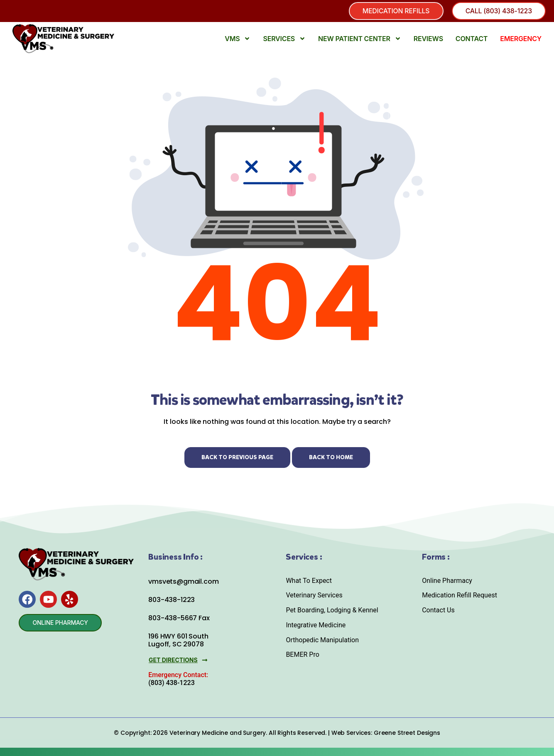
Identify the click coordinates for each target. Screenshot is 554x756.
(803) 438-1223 (171, 683)
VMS (238, 39)
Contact (472, 39)
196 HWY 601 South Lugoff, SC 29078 (178, 641)
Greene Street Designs (407, 733)
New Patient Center (360, 39)
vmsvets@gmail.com (183, 581)
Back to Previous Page (237, 457)
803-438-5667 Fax (179, 618)
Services (284, 39)
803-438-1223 (172, 600)
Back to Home (331, 457)
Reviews (428, 39)
